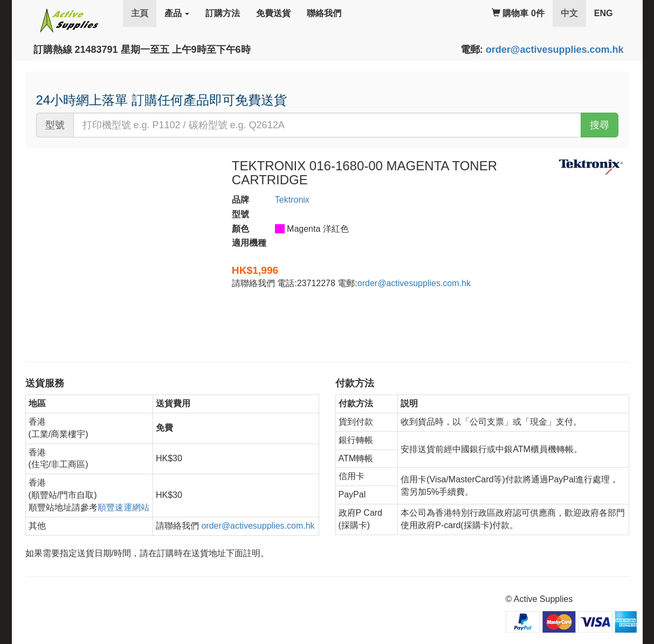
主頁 (140, 13)
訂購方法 (223, 13)
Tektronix (292, 200)
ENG (604, 13)
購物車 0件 (518, 13)
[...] (327, 125)
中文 (573, 13)
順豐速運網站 (123, 507)
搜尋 (600, 125)
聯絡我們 (324, 13)
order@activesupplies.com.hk (555, 50)
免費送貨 (273, 13)
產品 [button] (177, 13)
